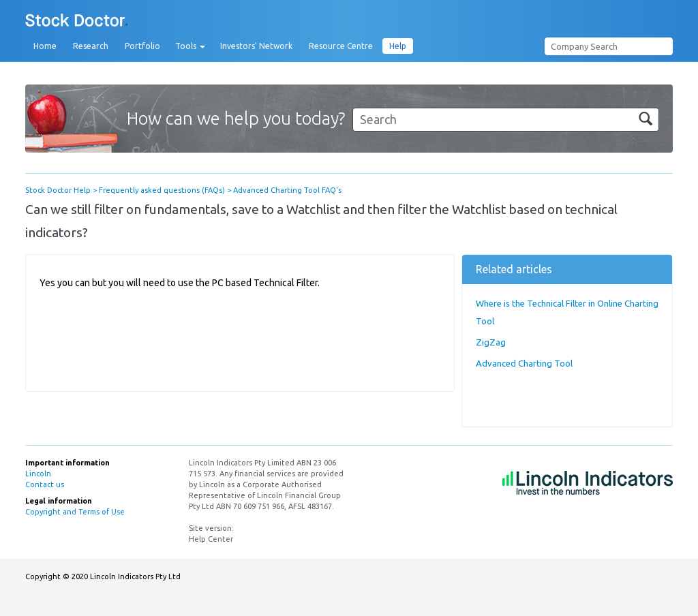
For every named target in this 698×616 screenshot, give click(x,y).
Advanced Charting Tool (524, 363)
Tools (190, 46)
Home (45, 46)
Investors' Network (256, 46)
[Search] (506, 120)
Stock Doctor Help (58, 190)
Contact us (45, 484)
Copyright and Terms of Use (75, 512)
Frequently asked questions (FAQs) (162, 190)
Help (398, 46)
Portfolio (142, 46)
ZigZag (491, 342)
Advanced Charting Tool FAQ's (287, 190)
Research (91, 46)
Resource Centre (341, 46)
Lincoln (38, 474)
